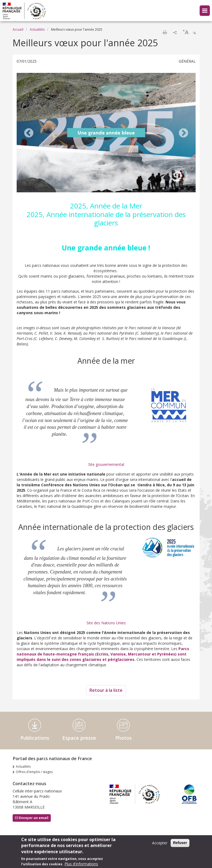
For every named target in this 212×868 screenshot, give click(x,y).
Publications (35, 738)
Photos (123, 738)
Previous (29, 133)
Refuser (180, 843)
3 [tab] (174, 189)
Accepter (160, 843)
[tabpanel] (106, 133)
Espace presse (79, 738)
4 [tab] (179, 189)
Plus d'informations (81, 864)
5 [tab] (185, 189)
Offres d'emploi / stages (34, 772)
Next (184, 133)
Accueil (18, 29)
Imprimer (165, 32)
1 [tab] (163, 189)
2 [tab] (169, 189)
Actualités (37, 29)
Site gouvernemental (106, 464)
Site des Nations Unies (106, 623)
